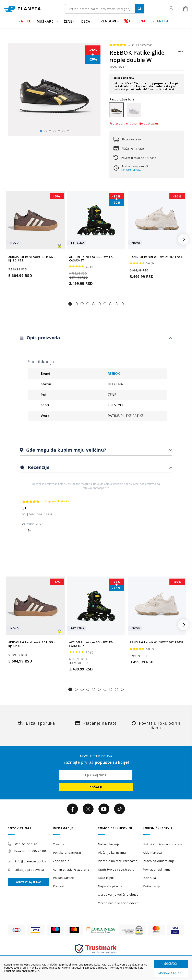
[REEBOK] (181, 53)
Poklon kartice (63, 878)
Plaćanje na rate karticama (118, 861)
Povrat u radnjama (157, 869)
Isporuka (149, 878)
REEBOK (114, 374)
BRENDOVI (107, 21)
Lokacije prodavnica (29, 870)
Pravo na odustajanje (159, 861)
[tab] (96, 338)
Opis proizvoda (43, 337)
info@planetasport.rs (31, 861)
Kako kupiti (106, 878)
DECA (86, 21)
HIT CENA (135, 21)
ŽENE (68, 21)
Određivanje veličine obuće (118, 894)
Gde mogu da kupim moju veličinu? (66, 450)
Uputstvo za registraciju (116, 869)
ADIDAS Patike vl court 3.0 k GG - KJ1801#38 (32, 259)
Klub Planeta (152, 852)
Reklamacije (152, 886)
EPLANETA (160, 21)
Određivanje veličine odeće (118, 903)
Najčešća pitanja (110, 886)
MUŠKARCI (46, 21)
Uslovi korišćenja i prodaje (163, 844)
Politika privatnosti (67, 852)
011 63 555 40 (26, 844)
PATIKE (25, 21)
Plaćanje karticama (112, 852)
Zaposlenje (61, 861)
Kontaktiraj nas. (131, 170)
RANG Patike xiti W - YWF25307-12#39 (157, 257)
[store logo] (22, 9)
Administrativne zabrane (71, 869)
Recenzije (38, 467)
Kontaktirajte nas (28, 882)
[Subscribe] (96, 787)
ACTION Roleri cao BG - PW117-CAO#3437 (91, 259)
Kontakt (59, 886)
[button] (172, 9)
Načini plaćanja (109, 844)
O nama (59, 844)
